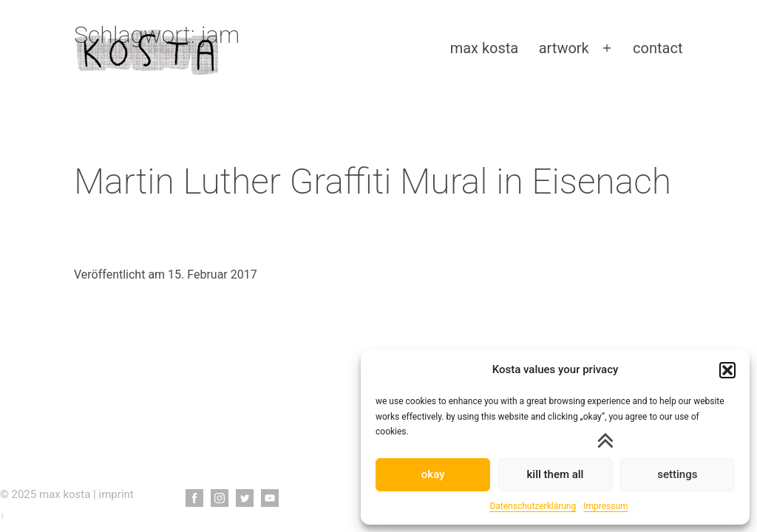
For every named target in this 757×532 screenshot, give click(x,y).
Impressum (605, 506)
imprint (116, 494)
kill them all (556, 474)
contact (658, 48)
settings (677, 474)
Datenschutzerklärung (533, 506)
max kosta (485, 48)
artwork (564, 48)
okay (433, 474)
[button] (727, 370)
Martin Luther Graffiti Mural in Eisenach (373, 181)
